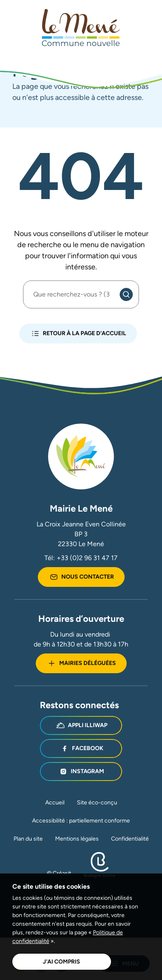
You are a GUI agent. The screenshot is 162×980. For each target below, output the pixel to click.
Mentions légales (77, 839)
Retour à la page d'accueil (78, 334)
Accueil (55, 802)
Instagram (81, 771)
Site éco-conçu (97, 802)
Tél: (81, 558)
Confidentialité (130, 839)
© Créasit (59, 873)
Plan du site (28, 839)
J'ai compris (61, 961)
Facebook (81, 748)
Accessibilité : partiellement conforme (81, 820)
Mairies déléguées (81, 663)
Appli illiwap (81, 725)
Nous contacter (81, 577)
